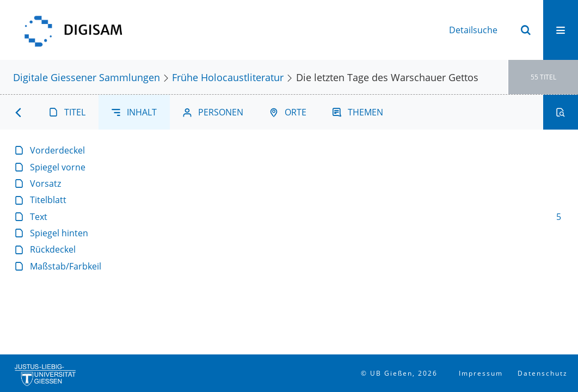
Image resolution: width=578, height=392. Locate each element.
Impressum (481, 373)
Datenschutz (543, 373)
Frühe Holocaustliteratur (228, 77)
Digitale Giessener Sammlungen (87, 77)
